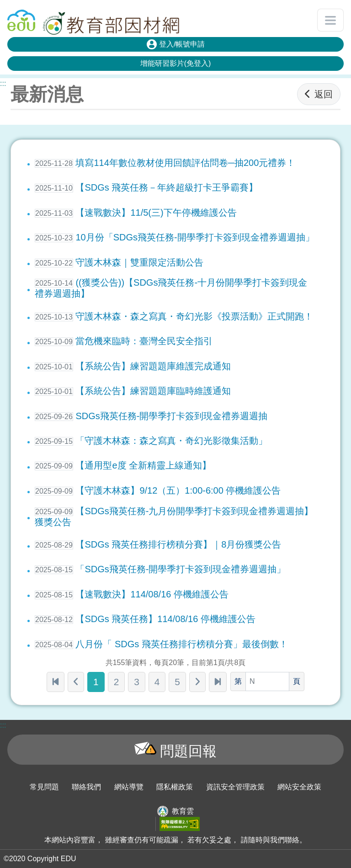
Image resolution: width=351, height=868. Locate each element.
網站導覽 (129, 787)
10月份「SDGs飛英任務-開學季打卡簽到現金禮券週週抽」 (175, 237)
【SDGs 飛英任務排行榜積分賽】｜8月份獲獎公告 (158, 544)
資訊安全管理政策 (235, 787)
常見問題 (44, 787)
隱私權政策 (175, 787)
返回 (319, 94)
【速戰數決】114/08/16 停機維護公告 (132, 594)
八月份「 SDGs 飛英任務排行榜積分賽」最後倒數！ (161, 644)
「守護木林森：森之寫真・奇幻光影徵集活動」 (151, 441)
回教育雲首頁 (21, 16)
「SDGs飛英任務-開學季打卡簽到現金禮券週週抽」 (160, 569)
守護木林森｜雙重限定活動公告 (119, 262)
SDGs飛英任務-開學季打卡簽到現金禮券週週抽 (151, 416)
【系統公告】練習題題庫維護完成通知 (133, 366)
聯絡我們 (86, 787)
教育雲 (183, 811)
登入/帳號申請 (176, 44)
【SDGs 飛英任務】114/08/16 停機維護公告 (145, 619)
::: (3, 83)
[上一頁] (76, 682)
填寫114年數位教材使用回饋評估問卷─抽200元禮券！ (165, 163)
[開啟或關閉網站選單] (330, 20)
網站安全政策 (299, 787)
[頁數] (267, 682)
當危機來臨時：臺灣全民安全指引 (124, 341)
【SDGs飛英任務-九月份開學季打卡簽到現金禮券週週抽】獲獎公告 (174, 517)
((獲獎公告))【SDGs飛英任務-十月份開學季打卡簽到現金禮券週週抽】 (171, 288)
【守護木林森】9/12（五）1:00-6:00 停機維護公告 (158, 490)
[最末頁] (218, 682)
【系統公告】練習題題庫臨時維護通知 (133, 391)
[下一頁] (197, 682)
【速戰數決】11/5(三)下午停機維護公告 (136, 213)
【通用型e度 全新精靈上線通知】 (123, 465)
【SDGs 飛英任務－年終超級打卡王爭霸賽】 (146, 187)
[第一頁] (56, 682)
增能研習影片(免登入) (176, 63)
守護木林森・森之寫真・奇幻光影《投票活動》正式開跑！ (174, 316)
